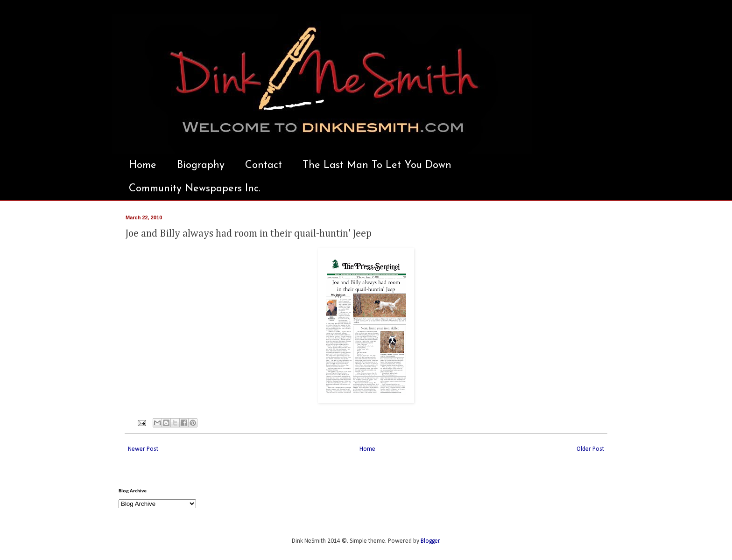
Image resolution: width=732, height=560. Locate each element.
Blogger (430, 541)
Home (143, 165)
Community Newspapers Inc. (195, 189)
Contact (264, 165)
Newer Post (143, 449)
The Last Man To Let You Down (377, 165)
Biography (201, 165)
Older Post (590, 449)
